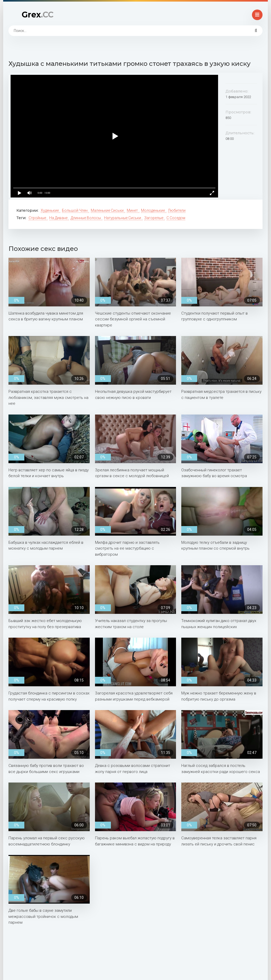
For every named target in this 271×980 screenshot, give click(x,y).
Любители (177, 210)
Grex (38, 15)
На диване (59, 218)
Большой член (75, 210)
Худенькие (50, 210)
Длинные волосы (86, 218)
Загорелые (154, 218)
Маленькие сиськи (108, 210)
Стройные (38, 218)
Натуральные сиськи (123, 218)
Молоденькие (153, 210)
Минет (133, 210)
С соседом (176, 218)
